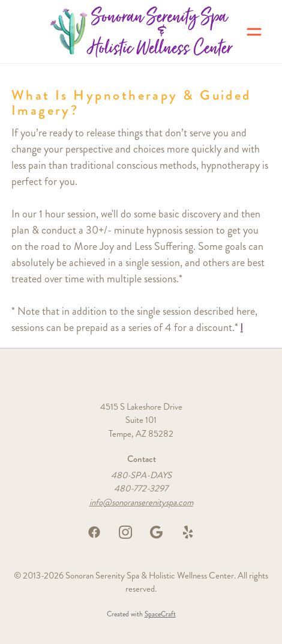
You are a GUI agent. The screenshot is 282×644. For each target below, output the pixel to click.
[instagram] (125, 532)
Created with (141, 614)
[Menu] (254, 32)
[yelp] (188, 532)
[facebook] (94, 532)
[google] (157, 532)
